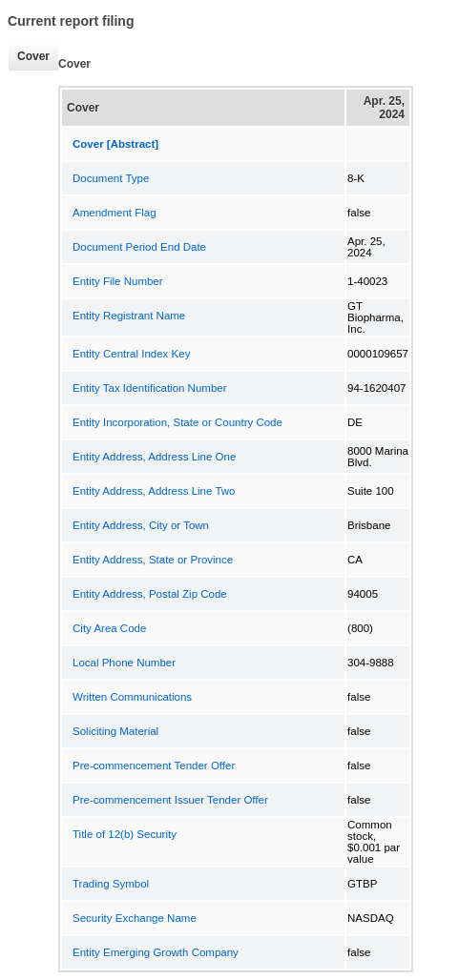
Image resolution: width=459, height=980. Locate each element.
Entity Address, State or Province (153, 560)
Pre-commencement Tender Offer (154, 766)
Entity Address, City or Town (141, 525)
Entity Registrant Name (129, 316)
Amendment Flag (115, 213)
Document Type (111, 178)
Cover (29, 57)
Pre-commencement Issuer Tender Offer (170, 800)
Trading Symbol (111, 884)
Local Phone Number (124, 663)
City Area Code (109, 628)
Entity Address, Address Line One (154, 457)
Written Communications (132, 697)
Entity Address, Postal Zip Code (150, 594)
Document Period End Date (139, 247)
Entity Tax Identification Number (150, 388)
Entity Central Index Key (131, 354)
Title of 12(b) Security (125, 834)
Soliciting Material (115, 731)
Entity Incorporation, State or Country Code (177, 422)
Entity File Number (118, 281)
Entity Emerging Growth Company (156, 952)
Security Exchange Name (135, 918)
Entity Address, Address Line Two (154, 491)
